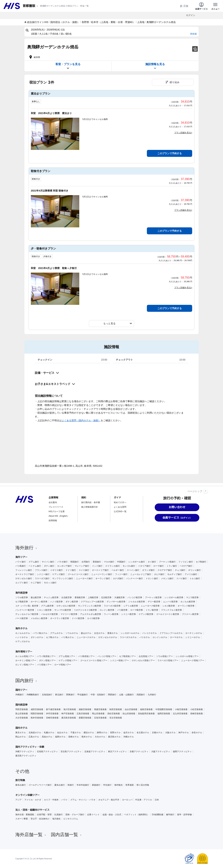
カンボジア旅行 (64, 566)
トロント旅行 (152, 578)
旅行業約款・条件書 (91, 502)
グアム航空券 (47, 606)
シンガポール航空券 (174, 597)
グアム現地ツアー (67, 656)
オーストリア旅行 (100, 570)
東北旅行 (59, 695)
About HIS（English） (59, 516)
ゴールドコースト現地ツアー (94, 660)
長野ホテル (115, 733)
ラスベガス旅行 (42, 578)
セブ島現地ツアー (128, 656)
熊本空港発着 (37, 718)
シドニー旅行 (43, 574)
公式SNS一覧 (120, 511)
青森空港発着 (100, 709)
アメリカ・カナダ (33, 800)
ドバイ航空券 (78, 618)
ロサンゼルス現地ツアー (143, 660)
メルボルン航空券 (39, 618)
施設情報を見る (155, 66)
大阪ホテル (170, 733)
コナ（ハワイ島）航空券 (27, 606)
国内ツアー (21, 690)
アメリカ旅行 (191, 574)
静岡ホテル (102, 733)
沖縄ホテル (129, 737)
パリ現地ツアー (44, 665)
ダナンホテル (37, 637)
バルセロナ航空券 (49, 614)
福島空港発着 (146, 709)
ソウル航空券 (22, 597)
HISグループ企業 (57, 511)
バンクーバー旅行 (134, 578)
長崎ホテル (74, 737)
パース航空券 (22, 618)
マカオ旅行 (109, 562)
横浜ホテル (89, 733)
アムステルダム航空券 (91, 614)
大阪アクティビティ (161, 752)
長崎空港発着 (197, 714)
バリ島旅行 (21, 566)
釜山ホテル (86, 633)
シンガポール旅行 (137, 562)
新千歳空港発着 (53, 709)
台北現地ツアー (146, 656)
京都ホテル (157, 733)
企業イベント (93, 815)
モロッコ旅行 (50, 583)
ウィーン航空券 (111, 614)
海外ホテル (21, 628)
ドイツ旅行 (71, 570)
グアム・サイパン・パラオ (83, 800)
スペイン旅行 (133, 570)
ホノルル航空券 (188, 602)
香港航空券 (80, 597)
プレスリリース (56, 507)
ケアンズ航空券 (146, 614)
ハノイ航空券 (56, 602)
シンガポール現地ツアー (187, 656)
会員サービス (201, 6)
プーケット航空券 (153, 597)
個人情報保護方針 (90, 507)
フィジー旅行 (121, 574)
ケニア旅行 (36, 583)
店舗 (184, 6)
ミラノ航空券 (152, 610)
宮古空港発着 (116, 718)
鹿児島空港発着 (69, 718)
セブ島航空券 (22, 602)
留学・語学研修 (184, 815)
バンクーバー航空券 (25, 610)
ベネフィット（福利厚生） (137, 815)
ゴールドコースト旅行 (78, 574)
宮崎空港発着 (52, 718)
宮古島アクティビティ (71, 752)
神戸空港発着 (68, 714)
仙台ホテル (62, 733)
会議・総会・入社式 (112, 815)
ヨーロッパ (127, 800)
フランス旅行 (41, 570)
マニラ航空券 (192, 597)
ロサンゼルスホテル (108, 637)
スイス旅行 (84, 570)
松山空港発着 (129, 714)
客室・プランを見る (68, 66)
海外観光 (118, 785)
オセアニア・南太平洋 (109, 800)
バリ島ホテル (68, 637)
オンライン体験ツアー (27, 795)
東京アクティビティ (117, 752)
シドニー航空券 (129, 614)
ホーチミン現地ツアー (26, 660)
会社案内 (53, 502)
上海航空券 (93, 597)
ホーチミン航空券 (39, 602)
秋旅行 (71, 785)
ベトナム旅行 (35, 566)
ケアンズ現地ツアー (68, 660)
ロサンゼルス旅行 (24, 578)
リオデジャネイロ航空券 (85, 610)
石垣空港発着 (100, 718)
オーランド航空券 (186, 606)
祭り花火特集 (143, 785)
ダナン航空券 (72, 602)
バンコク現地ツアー (107, 656)
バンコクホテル (149, 633)
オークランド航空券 (60, 618)
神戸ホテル (184, 733)
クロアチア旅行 (165, 570)
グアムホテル (56, 633)
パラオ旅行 (62, 562)
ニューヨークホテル (86, 637)
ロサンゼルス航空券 (66, 606)
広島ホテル (34, 737)
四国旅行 (141, 695)
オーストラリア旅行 (25, 574)
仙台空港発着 (131, 709)
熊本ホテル (87, 737)
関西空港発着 (37, 714)
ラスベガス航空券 (112, 606)
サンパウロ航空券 (63, 610)
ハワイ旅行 (21, 562)
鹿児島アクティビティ (26, 756)
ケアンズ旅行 (59, 574)
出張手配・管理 (44, 815)
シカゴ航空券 (169, 606)
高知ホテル (47, 737)
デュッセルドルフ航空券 (27, 614)
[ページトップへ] (206, 491)
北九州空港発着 (180, 714)
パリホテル (145, 637)
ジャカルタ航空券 (137, 602)
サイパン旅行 (48, 562)
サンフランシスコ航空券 (90, 606)
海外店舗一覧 (31, 835)
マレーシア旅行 (82, 566)
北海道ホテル (35, 733)
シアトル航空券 (131, 606)
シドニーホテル (193, 637)
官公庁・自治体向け (40, 819)
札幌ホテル (49, 733)
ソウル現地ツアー (164, 656)
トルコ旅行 (195, 578)
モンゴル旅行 (129, 566)
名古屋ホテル (143, 733)
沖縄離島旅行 (33, 695)
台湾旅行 (86, 562)
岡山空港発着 (98, 714)
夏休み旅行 (60, 785)
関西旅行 (112, 695)
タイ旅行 (152, 562)
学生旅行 (107, 785)
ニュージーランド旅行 (102, 574)
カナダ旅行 (118, 578)
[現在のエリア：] (31, 6)
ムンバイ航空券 (170, 602)
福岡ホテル (60, 737)
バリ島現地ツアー (86, 656)
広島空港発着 (83, 714)
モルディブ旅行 (175, 574)
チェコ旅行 (180, 570)
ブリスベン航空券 (190, 614)
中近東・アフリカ (144, 800)
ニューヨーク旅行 (84, 578)
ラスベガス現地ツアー (168, 660)
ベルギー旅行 (118, 570)
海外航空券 (21, 593)
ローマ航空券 (137, 610)
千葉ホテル (76, 733)
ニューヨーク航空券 (150, 606)
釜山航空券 (36, 597)
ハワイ (64, 800)
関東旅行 (70, 695)
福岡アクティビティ (182, 752)
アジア (18, 800)
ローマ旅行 (159, 566)
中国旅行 (121, 562)
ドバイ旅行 (182, 578)
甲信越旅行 (83, 695)
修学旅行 (170, 815)
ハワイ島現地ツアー (46, 656)
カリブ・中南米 (51, 800)
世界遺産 (130, 785)
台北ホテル (99, 633)
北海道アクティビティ (95, 752)
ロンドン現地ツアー (25, 665)
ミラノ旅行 (172, 566)
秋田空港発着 (116, 709)
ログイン (191, 15)
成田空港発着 (37, 709)
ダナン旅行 (49, 566)
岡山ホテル (21, 737)
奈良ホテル (197, 733)
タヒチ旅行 (159, 574)
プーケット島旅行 (167, 562)
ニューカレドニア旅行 (141, 574)
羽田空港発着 (22, 709)
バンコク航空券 (135, 597)
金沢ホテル (129, 733)
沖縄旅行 (20, 695)
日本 (157, 800)
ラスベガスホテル (128, 637)
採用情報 (53, 521)
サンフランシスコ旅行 (63, 578)
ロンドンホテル (160, 637)
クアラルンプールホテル (171, 633)
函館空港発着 (85, 709)
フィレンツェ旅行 (24, 570)
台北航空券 (67, 597)
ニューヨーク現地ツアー (193, 660)
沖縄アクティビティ (25, 752)
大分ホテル (100, 737)
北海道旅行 (47, 695)
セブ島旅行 (201, 562)
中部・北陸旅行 (98, 695)
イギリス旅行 (56, 570)
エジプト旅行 (22, 583)
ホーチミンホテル (194, 633)
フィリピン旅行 (186, 562)
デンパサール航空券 (116, 602)
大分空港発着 (22, 718)
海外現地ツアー (24, 652)
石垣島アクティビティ (47, 752)
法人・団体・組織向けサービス (32, 810)
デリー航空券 (154, 602)
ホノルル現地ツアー (25, 656)
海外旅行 (26, 548)
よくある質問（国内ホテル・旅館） (81, 420)
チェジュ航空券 (51, 597)
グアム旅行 (34, 562)
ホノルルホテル (23, 633)
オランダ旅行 (148, 570)
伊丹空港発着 (52, 714)
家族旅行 (96, 785)
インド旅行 (97, 566)
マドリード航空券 (69, 614)
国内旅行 (26, 681)
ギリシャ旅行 (194, 570)
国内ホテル (21, 728)
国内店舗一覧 (67, 835)
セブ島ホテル (52, 637)
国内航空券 (21, 705)
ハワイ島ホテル (40, 633)
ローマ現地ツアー (63, 665)
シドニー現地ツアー (120, 660)
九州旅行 (152, 695)
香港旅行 (97, 562)
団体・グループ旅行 (75, 815)
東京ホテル (21, 733)
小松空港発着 (197, 709)
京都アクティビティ (139, 752)
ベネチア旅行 (186, 566)
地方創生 (56, 819)
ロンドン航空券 (107, 610)
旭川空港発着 (70, 709)
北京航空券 (106, 597)
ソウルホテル (72, 633)
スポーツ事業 (22, 819)
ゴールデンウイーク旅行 (40, 785)
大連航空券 (120, 597)
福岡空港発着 (164, 714)
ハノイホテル (22, 637)
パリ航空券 (122, 610)
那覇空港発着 (85, 718)
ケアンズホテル (23, 642)
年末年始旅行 (83, 785)
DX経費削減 (158, 815)
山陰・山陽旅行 (126, 695)
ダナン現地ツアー (47, 660)
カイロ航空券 (93, 618)
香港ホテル (113, 633)
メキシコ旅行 (167, 578)
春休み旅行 (21, 785)
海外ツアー (21, 557)
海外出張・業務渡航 (25, 815)
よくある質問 (120, 507)
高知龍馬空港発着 (146, 714)
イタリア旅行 (144, 566)
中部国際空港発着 (164, 709)
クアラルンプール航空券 (92, 602)
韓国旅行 (75, 562)
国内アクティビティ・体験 (30, 747)
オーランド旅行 (103, 578)
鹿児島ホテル (114, 737)
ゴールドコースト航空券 (168, 614)
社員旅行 (59, 815)
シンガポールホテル (130, 633)
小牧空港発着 (181, 709)
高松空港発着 (114, 714)
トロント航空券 (44, 610)
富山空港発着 (22, 714)
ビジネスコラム (71, 819)
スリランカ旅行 (113, 566)
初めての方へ (120, 502)
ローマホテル (176, 637)
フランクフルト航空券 (171, 610)
